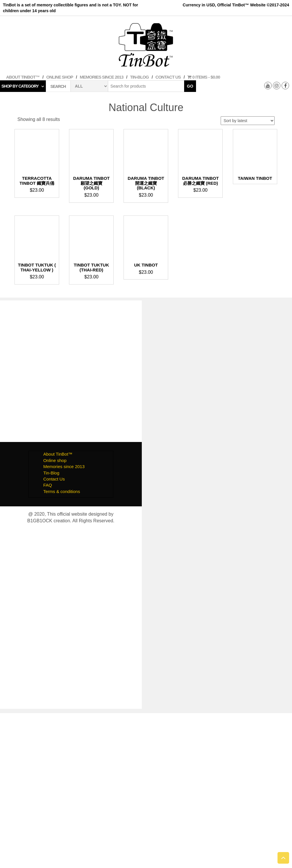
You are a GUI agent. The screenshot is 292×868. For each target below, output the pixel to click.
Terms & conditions (62, 491)
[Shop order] (248, 121)
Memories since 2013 (101, 77)
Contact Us (168, 77)
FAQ (48, 485)
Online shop (60, 77)
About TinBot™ (23, 77)
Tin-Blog (139, 77)
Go (190, 86)
